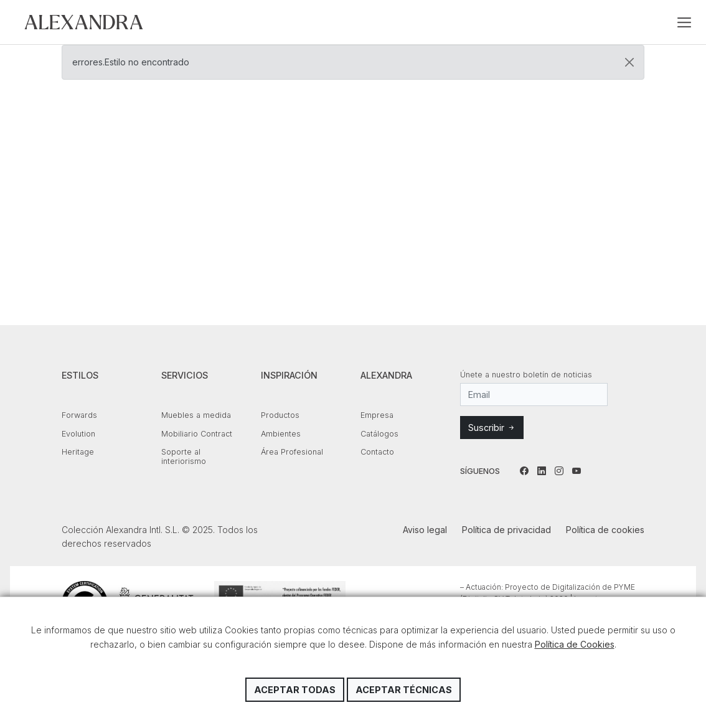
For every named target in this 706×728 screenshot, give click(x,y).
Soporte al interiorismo (184, 456)
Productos (280, 415)
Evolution (78, 434)
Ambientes (281, 434)
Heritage (78, 452)
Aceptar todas (295, 690)
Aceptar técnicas (404, 690)
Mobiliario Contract (197, 434)
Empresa (377, 415)
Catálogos (379, 434)
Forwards (79, 415)
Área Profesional (292, 452)
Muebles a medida (196, 415)
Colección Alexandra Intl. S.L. (84, 22)
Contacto (377, 452)
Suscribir (492, 428)
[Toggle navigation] (684, 22)
